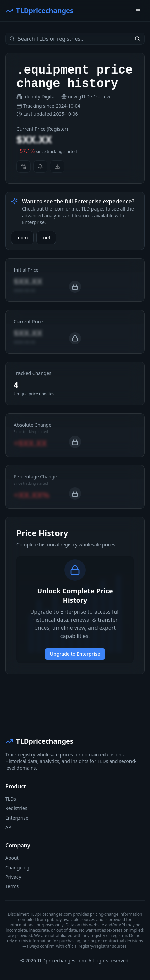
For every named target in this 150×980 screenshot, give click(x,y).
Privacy (13, 877)
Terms (12, 886)
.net (46, 238)
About (12, 858)
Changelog (17, 867)
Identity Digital (40, 97)
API (9, 827)
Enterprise (17, 818)
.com (22, 238)
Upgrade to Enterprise (75, 654)
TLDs (11, 799)
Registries (16, 808)
